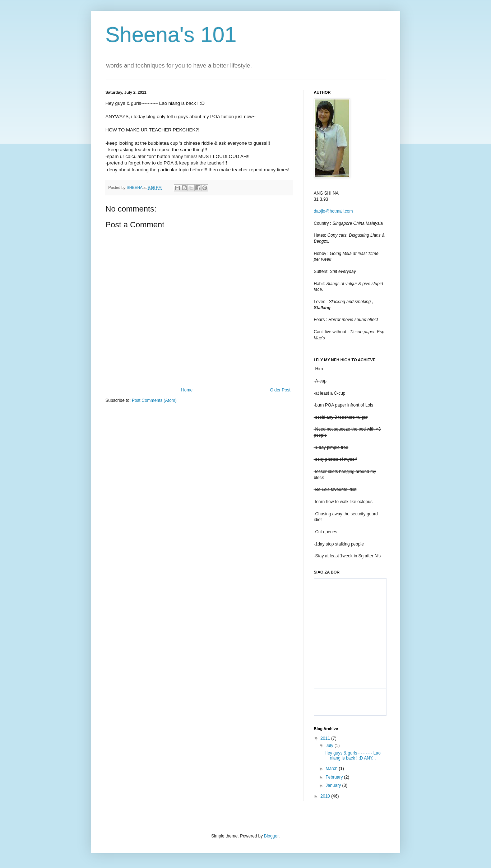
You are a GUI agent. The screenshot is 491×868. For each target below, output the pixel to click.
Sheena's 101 (171, 35)
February (335, 777)
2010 (326, 796)
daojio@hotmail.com (333, 211)
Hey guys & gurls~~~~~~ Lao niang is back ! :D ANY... (352, 756)
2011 (326, 738)
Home (187, 390)
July (330, 746)
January (334, 785)
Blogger (271, 836)
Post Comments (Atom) (154, 400)
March (332, 769)
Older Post (280, 390)
